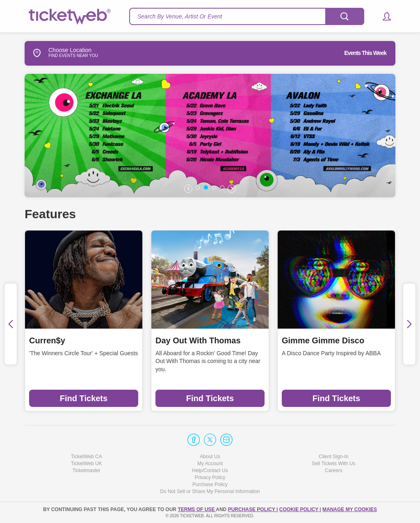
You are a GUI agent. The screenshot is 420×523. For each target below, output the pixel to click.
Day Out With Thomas (198, 340)
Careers (334, 470)
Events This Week (365, 53)
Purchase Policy (210, 484)
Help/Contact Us (210, 470)
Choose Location (58, 53)
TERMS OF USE (197, 509)
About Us (210, 457)
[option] (219, 136)
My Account (210, 464)
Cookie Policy (299, 509)
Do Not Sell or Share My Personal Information (210, 491)
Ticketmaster (87, 470)
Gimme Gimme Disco (323, 340)
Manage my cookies (350, 509)
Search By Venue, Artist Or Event (180, 16)
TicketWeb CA (87, 457)
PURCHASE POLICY (252, 509)
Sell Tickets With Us (333, 464)
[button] (383, 16)
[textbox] (247, 16)
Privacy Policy (210, 477)
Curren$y (47, 340)
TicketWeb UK (87, 464)
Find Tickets (84, 398)
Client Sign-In (333, 457)
